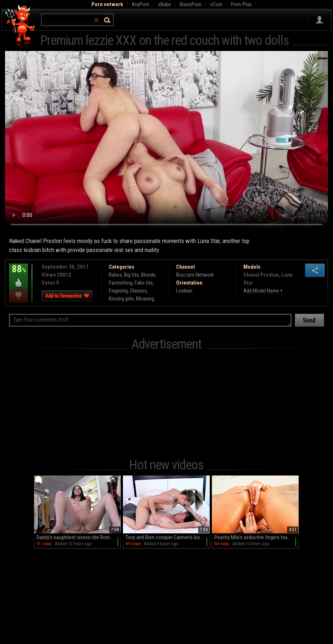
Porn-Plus (241, 4)
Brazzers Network (195, 275)
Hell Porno (20, 27)
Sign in (319, 20)
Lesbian (184, 291)
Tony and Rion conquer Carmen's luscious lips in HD (168, 537)
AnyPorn (140, 4)
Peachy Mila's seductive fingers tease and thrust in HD (257, 537)
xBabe (165, 4)
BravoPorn (191, 4)
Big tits (131, 275)
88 (18, 274)
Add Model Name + (263, 291)
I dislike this (18, 296)
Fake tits (144, 283)
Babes (115, 275)
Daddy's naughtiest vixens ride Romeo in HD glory (79, 537)
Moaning (145, 299)
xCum (216, 4)
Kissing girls (121, 299)
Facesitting (121, 283)
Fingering (118, 291)
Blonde (148, 275)
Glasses (138, 291)
